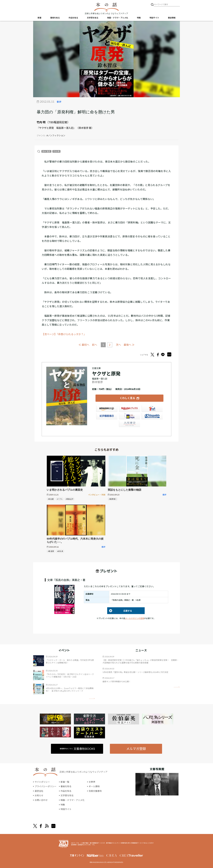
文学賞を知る (93, 18)
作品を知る (73, 18)
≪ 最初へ (84, 345)
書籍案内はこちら (77, 748)
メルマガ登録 (136, 748)
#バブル (60, 499)
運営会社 (39, 791)
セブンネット (152, 409)
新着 (40, 18)
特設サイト (154, 18)
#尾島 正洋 (69, 499)
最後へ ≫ (129, 345)
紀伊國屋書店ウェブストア (107, 416)
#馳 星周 (51, 551)
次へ (118, 345)
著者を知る (55, 18)
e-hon (129, 416)
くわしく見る (127, 398)
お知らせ (39, 795)
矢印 (92, 698)
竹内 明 (41, 122)
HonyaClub (152, 416)
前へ (95, 345)
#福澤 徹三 (113, 499)
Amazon (107, 409)
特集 (139, 18)
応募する (120, 611)
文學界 (92, 782)
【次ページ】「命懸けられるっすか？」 (64, 334)
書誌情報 (172, 18)
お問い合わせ (41, 800)
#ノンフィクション (56, 135)
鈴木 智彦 (46, 151)
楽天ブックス (129, 409)
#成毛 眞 (60, 551)
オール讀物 (94, 786)
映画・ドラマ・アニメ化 (118, 18)
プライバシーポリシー (46, 786)
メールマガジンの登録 (135, 618)
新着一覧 (65, 782)
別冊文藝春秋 (95, 791)
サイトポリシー (42, 782)
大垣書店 (129, 424)
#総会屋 (51, 499)
